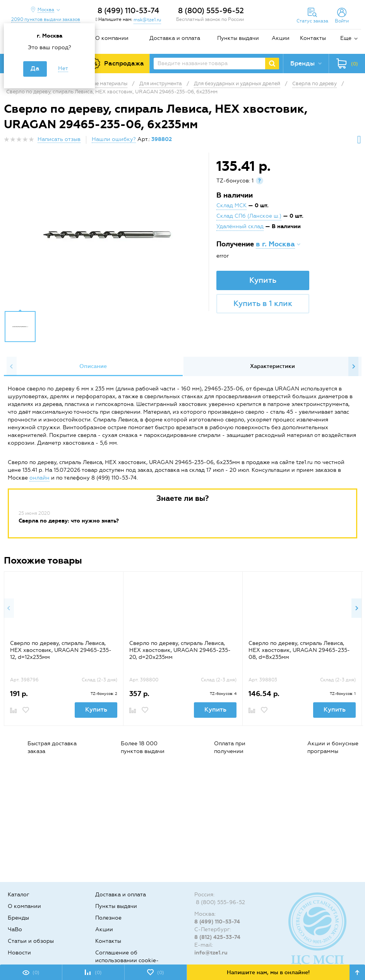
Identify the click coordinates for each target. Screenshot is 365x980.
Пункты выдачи (238, 38)
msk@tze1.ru (147, 20)
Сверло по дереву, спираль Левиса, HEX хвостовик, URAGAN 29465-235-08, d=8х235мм (299, 650)
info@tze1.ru (211, 953)
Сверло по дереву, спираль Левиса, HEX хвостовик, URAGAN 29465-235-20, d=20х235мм (180, 650)
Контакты (313, 38)
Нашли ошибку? (114, 139)
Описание (93, 366)
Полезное (108, 918)
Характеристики (272, 366)
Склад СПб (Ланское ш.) (249, 216)
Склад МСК (231, 205)
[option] (107, 234)
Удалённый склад (240, 226)
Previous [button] (12, 366)
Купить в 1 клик (263, 303)
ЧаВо (15, 929)
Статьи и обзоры (31, 941)
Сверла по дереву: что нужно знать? (69, 521)
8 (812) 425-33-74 (217, 937)
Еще (346, 38)
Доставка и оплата (175, 38)
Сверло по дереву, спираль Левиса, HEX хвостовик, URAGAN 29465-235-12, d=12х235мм (61, 650)
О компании (112, 38)
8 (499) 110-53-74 (128, 11)
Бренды (18, 918)
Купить (263, 280)
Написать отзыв (59, 139)
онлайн (39, 478)
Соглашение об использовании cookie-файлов (127, 960)
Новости (19, 953)
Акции (281, 38)
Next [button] (353, 366)
